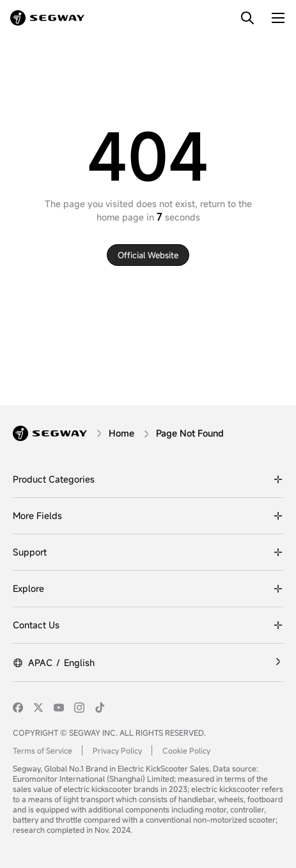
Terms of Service (43, 750)
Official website (148, 255)
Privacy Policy (117, 750)
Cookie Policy (186, 750)
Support (30, 552)
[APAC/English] (148, 663)
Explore (28, 588)
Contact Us (36, 625)
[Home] (121, 433)
